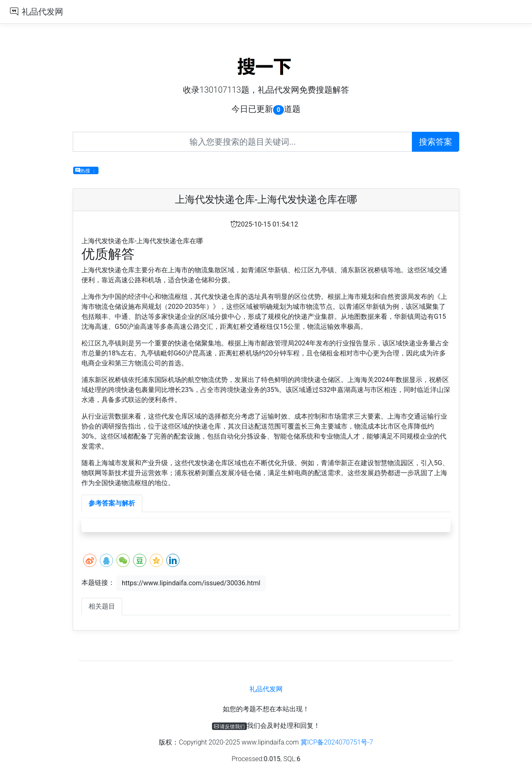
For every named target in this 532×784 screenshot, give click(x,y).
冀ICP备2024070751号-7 (337, 742)
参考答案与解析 (112, 503)
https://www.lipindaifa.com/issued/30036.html (191, 583)
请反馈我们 (230, 726)
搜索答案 (436, 142)
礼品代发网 (42, 12)
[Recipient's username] (243, 142)
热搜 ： (86, 170)
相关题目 (102, 606)
